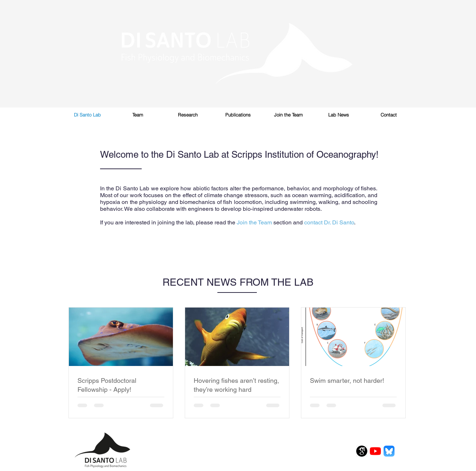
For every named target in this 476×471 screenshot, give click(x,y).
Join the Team (254, 222)
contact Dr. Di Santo (329, 222)
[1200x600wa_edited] (389, 451)
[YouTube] (375, 451)
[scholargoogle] (362, 451)
